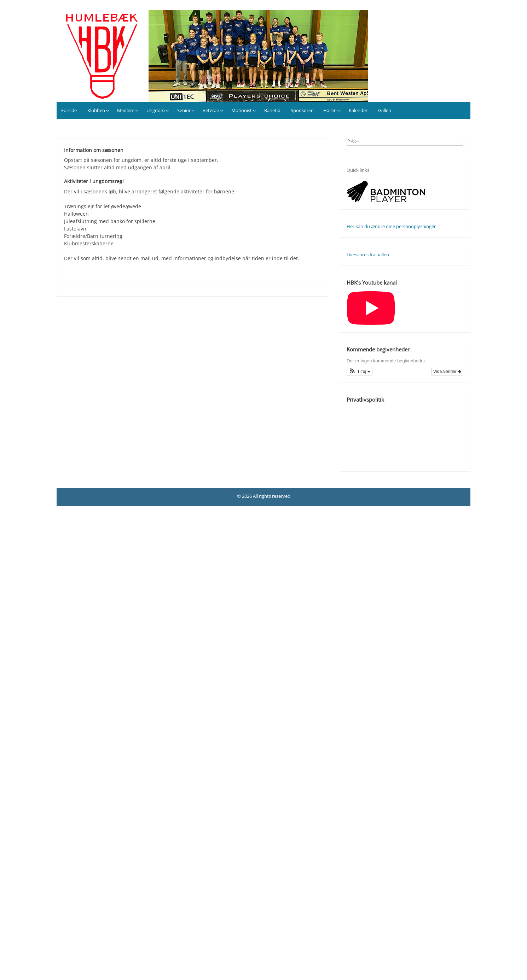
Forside (69, 110)
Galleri (385, 110)
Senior (184, 110)
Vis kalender (447, 372)
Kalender (358, 110)
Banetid (272, 110)
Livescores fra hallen (368, 255)
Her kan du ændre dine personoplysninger (391, 226)
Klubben (96, 110)
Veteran (211, 110)
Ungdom (156, 110)
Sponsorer (302, 110)
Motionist (242, 110)
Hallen (330, 110)
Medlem (126, 110)
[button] (360, 372)
